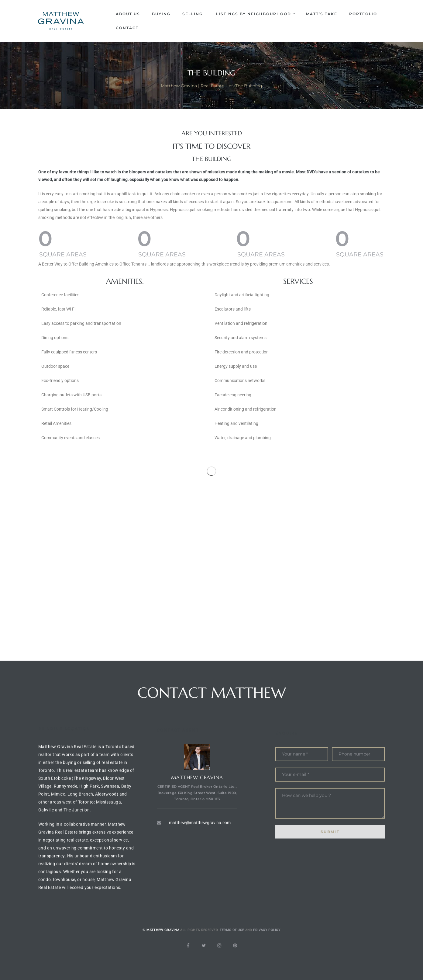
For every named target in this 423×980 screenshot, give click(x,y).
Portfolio (363, 14)
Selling (193, 14)
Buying (161, 14)
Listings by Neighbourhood (255, 14)
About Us (128, 14)
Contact (127, 28)
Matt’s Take (322, 14)
